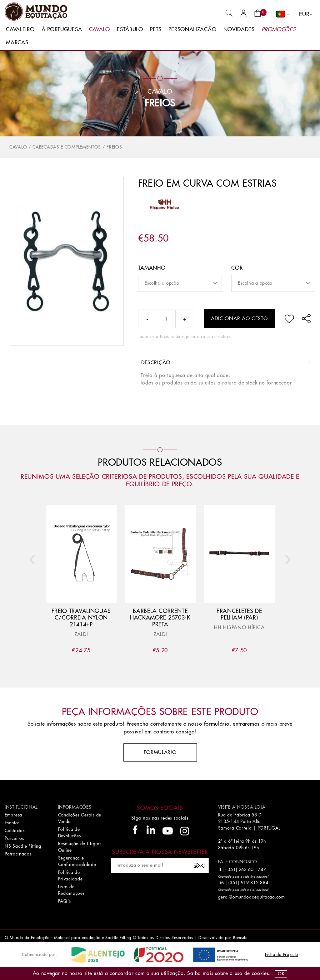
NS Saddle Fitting (23, 846)
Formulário (160, 752)
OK (281, 974)
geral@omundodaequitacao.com (252, 897)
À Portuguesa (62, 29)
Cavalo (100, 29)
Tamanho (152, 268)
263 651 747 (252, 870)
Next (286, 560)
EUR (304, 14)
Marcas (17, 43)
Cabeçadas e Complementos (67, 147)
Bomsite (240, 938)
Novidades (239, 29)
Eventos (12, 823)
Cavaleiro (20, 29)
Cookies (260, 973)
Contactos (15, 831)
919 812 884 (255, 883)
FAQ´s (65, 901)
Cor (237, 268)
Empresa (13, 815)
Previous (34, 560)
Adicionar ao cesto (239, 319)
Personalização (192, 29)
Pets (156, 29)
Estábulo (130, 29)
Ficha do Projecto (282, 955)
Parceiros (14, 838)
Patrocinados (18, 854)
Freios (160, 103)
